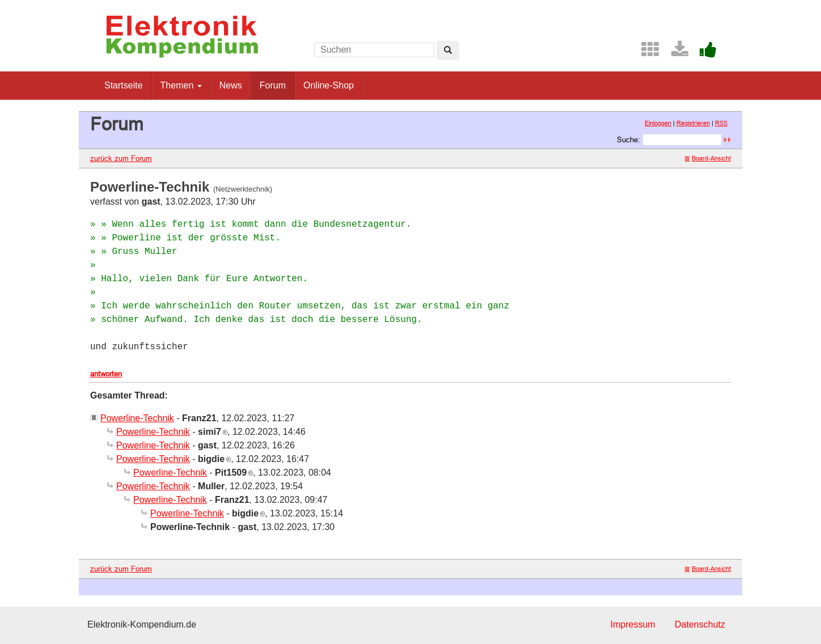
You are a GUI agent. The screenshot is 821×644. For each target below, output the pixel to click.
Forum (273, 85)
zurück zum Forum (121, 158)
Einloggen (658, 123)
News (231, 85)
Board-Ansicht (708, 158)
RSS (721, 123)
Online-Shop (329, 85)
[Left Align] (448, 50)
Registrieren (693, 123)
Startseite (124, 85)
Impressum (632, 624)
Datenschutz (700, 624)
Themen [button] (181, 85)
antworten (106, 374)
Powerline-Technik (137, 418)
